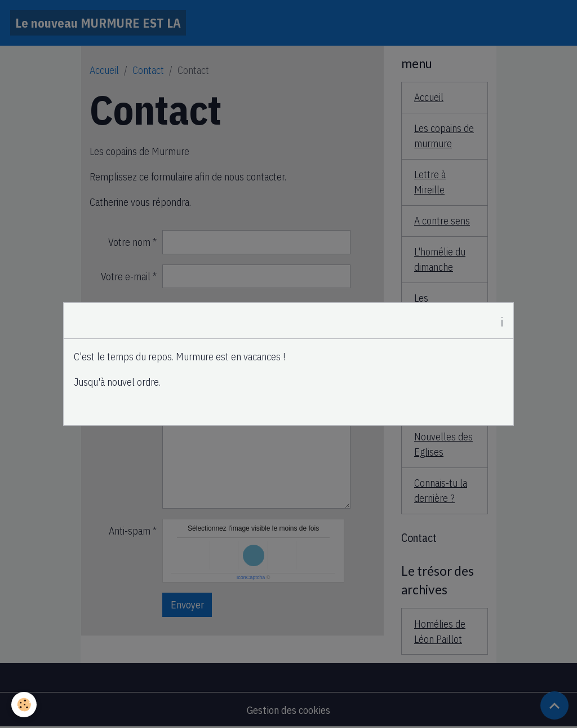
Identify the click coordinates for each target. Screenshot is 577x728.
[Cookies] (24, 705)
